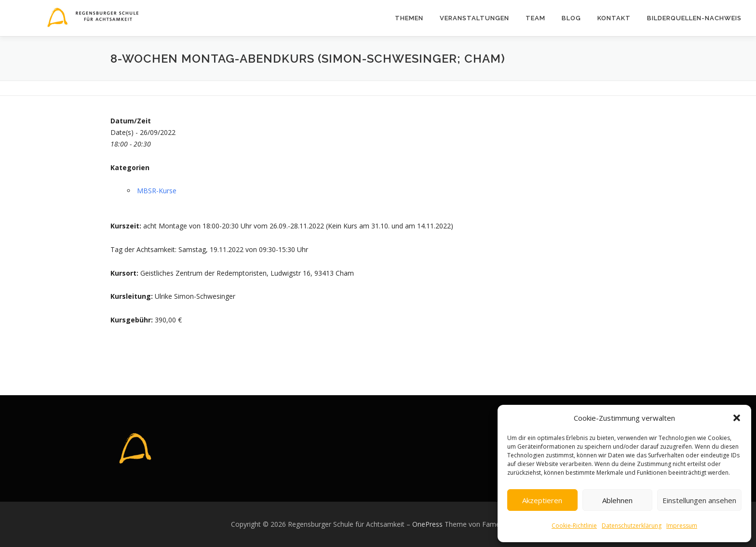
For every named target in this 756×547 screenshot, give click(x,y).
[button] (737, 418)
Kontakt (614, 18)
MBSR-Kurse (157, 191)
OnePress (427, 524)
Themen (409, 18)
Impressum (682, 526)
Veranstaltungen (474, 18)
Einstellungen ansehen (699, 500)
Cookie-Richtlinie (574, 526)
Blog (571, 18)
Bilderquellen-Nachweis (694, 18)
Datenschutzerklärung (632, 526)
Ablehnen (617, 500)
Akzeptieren (542, 500)
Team (535, 18)
